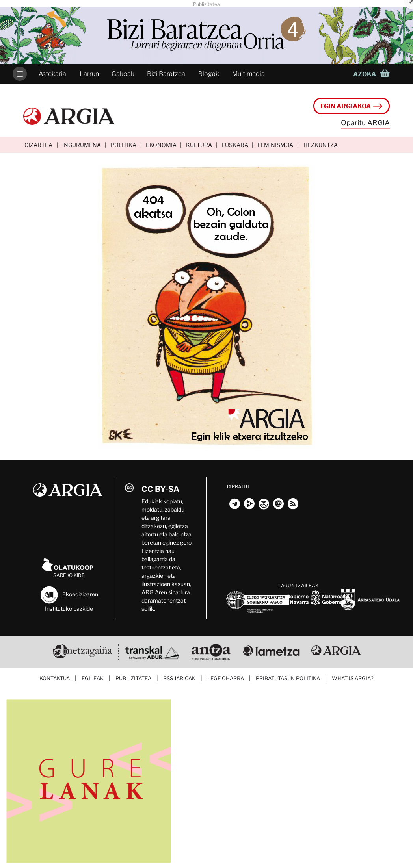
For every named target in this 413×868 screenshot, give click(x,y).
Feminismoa (275, 145)
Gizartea (38, 145)
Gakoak (123, 74)
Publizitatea (133, 678)
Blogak (209, 74)
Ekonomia (161, 145)
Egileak (93, 678)
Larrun (89, 74)
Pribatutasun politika (288, 678)
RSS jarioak (179, 678)
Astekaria (52, 74)
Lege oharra (226, 678)
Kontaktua (55, 678)
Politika (123, 145)
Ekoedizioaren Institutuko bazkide (69, 598)
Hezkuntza (321, 145)
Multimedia (248, 74)
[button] (374, 74)
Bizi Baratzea (166, 74)
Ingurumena (82, 145)
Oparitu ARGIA (365, 123)
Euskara (235, 145)
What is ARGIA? (353, 678)
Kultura (199, 145)
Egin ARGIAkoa (352, 106)
